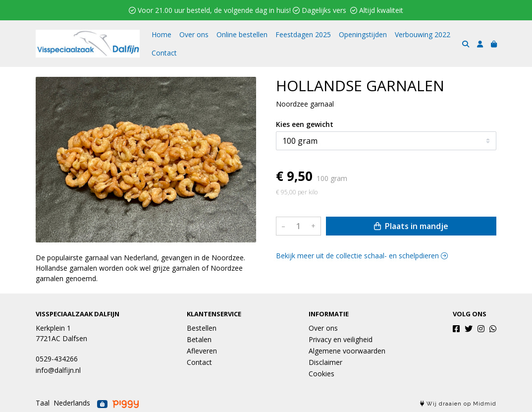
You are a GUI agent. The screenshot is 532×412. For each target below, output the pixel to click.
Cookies (321, 374)
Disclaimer (325, 362)
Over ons (194, 34)
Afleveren (202, 351)
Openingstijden (363, 34)
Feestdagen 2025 (303, 34)
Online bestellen (242, 34)
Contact (164, 53)
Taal (43, 403)
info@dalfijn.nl (58, 370)
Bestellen (202, 328)
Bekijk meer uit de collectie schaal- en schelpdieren (362, 256)
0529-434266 (57, 359)
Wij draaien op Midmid (458, 404)
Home (161, 34)
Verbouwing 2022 (423, 34)
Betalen (199, 339)
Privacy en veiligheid (341, 339)
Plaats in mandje (411, 226)
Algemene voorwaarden (347, 351)
